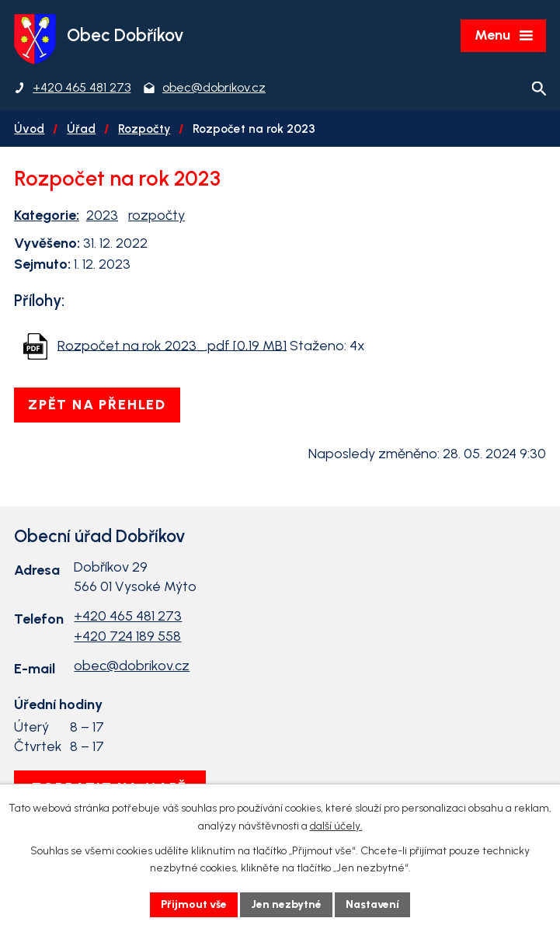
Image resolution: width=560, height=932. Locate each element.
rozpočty (157, 215)
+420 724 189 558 (127, 636)
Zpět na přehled (97, 405)
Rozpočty (144, 129)
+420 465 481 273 (128, 616)
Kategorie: (47, 215)
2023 (102, 215)
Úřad (81, 129)
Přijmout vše (194, 904)
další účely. (336, 826)
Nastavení (372, 904)
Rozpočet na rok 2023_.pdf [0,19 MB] (172, 345)
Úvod (29, 129)
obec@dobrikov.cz (132, 666)
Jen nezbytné (286, 904)
